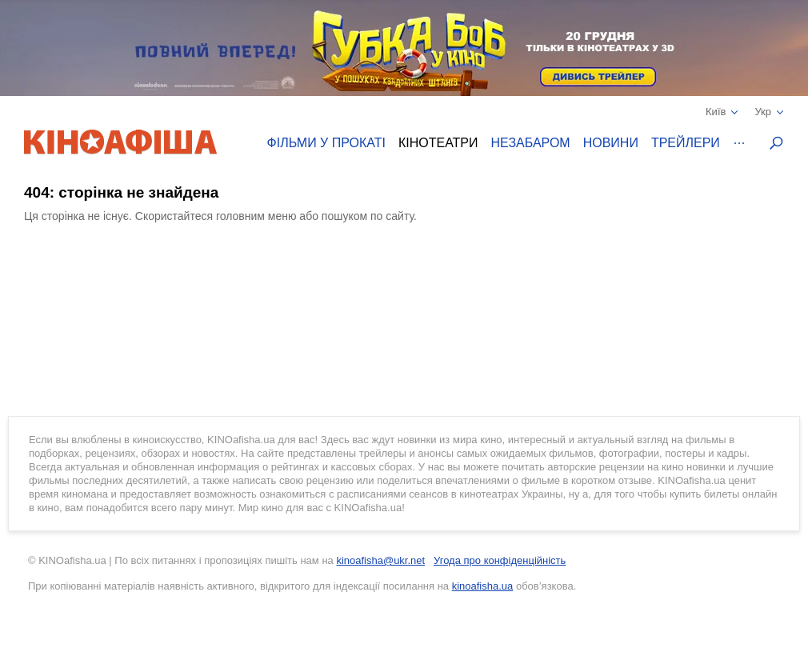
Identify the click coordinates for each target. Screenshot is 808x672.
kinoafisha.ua (483, 586)
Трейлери (686, 143)
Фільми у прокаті (326, 143)
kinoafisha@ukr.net (380, 560)
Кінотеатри (438, 143)
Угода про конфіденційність (500, 560)
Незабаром (531, 143)
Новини (611, 143)
